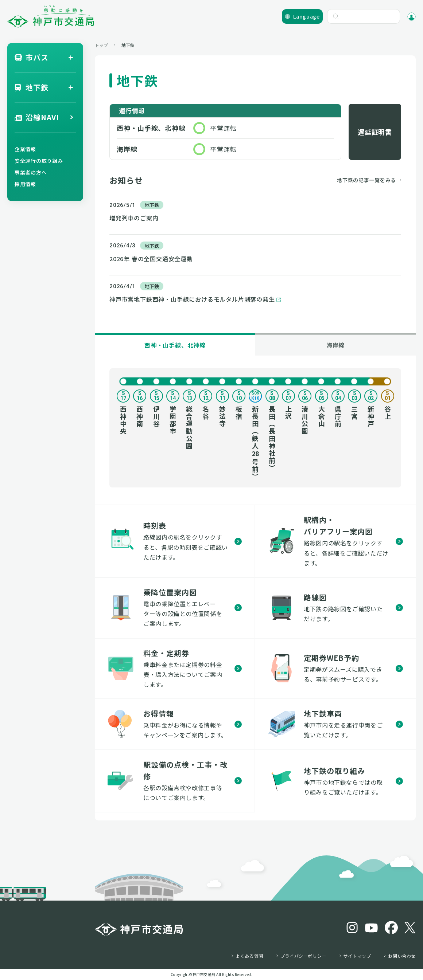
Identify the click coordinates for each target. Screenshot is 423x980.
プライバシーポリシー (303, 956)
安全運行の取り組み (39, 161)
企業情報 (25, 149)
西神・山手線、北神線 (175, 345)
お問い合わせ (402, 956)
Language (306, 16)
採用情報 (25, 184)
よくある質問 (249, 956)
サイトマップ (357, 956)
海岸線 (335, 345)
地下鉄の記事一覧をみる (366, 180)
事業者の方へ (31, 172)
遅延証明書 (375, 132)
